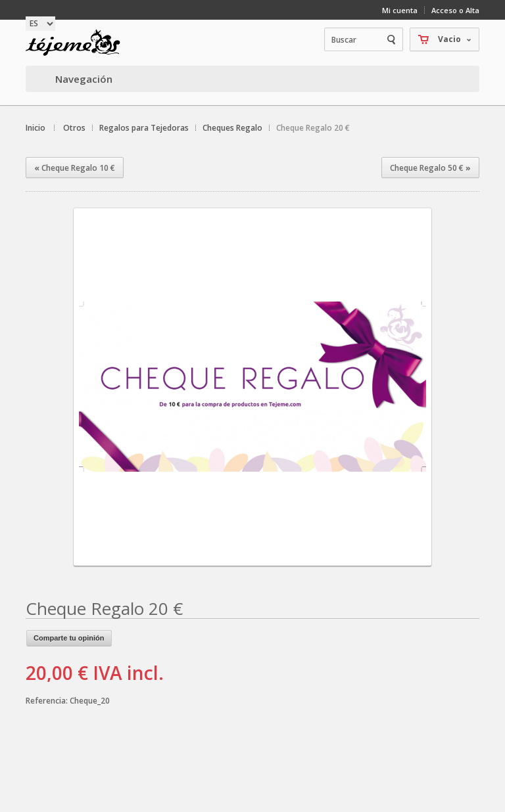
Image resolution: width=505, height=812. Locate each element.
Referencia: (48, 701)
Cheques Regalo (232, 128)
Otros (74, 128)
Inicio (36, 128)
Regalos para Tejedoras (144, 128)
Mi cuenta (400, 10)
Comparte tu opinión (69, 638)
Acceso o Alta (455, 10)
